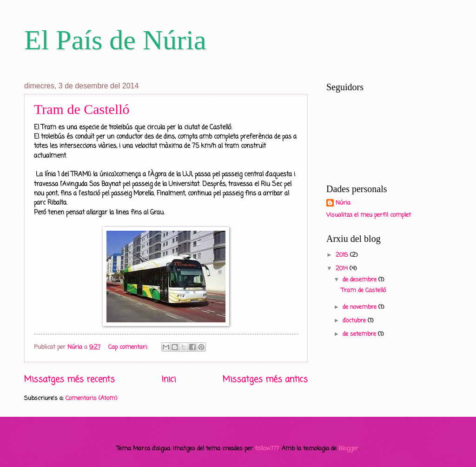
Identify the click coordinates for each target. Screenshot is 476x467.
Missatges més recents (69, 380)
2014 (343, 269)
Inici (169, 380)
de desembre (360, 280)
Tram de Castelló (82, 109)
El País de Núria (115, 40)
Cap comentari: (129, 347)
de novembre (360, 307)
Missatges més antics (265, 380)
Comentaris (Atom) (91, 398)
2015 (343, 255)
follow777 (267, 449)
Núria (343, 203)
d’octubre (355, 321)
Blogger (348, 449)
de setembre (360, 334)
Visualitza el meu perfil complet (369, 215)
